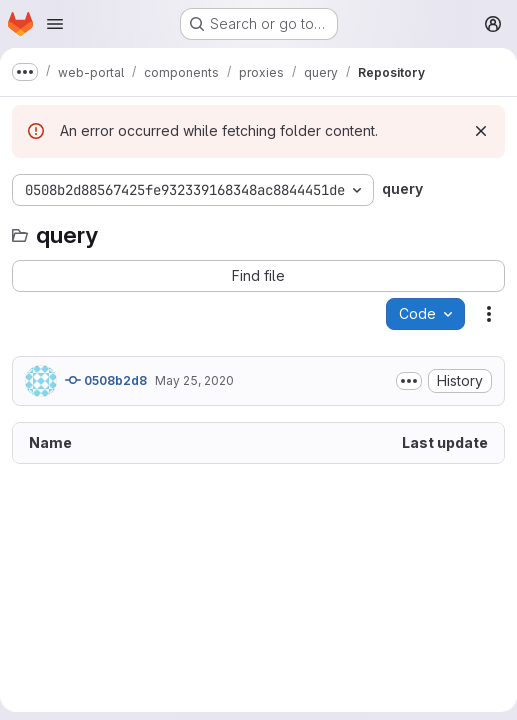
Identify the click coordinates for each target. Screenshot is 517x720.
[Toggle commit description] (409, 381)
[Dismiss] (481, 131)
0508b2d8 (106, 380)
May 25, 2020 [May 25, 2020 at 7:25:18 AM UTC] (194, 380)
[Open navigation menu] (55, 24)
